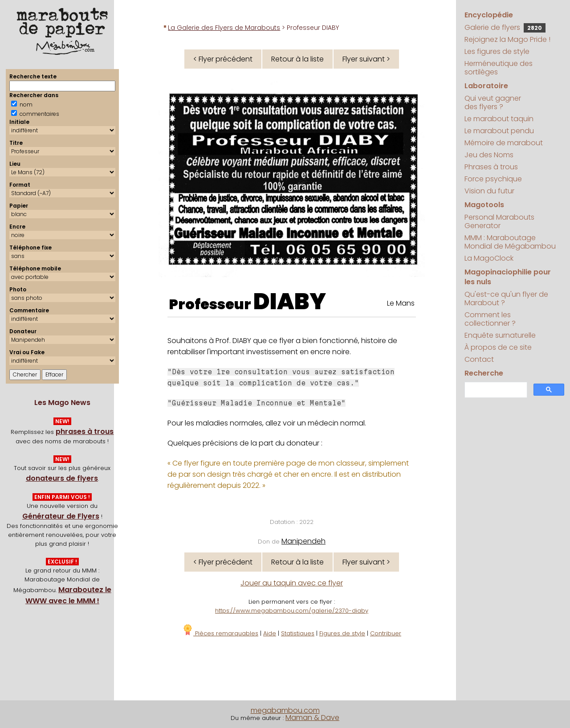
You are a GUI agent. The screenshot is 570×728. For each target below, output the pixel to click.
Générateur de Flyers (61, 516)
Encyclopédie (489, 15)
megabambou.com (285, 710)
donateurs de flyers (62, 478)
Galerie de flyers (505, 27)
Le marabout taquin (499, 119)
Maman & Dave (312, 718)
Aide (270, 633)
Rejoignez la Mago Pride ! (507, 39)
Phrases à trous (491, 167)
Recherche (484, 373)
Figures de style (342, 633)
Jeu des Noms (489, 155)
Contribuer (386, 633)
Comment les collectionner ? (490, 319)
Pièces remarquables (220, 633)
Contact (479, 359)
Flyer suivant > (366, 59)
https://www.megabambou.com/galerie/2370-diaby (292, 611)
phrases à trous (85, 431)
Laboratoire (486, 86)
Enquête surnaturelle (500, 335)
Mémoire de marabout (504, 143)
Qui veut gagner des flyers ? (493, 102)
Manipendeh (303, 541)
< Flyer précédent (223, 59)
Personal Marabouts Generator (499, 221)
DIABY (290, 302)
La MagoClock (489, 258)
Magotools (484, 205)
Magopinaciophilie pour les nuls (508, 277)
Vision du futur (489, 191)
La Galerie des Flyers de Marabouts (224, 28)
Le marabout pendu (499, 131)
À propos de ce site (498, 347)
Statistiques (298, 633)
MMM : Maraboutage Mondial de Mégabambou (510, 242)
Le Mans (401, 303)
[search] (495, 390)
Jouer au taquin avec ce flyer (292, 583)
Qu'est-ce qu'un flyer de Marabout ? (506, 299)
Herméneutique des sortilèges (499, 68)
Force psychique (493, 179)
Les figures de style (497, 51)
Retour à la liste (297, 59)
